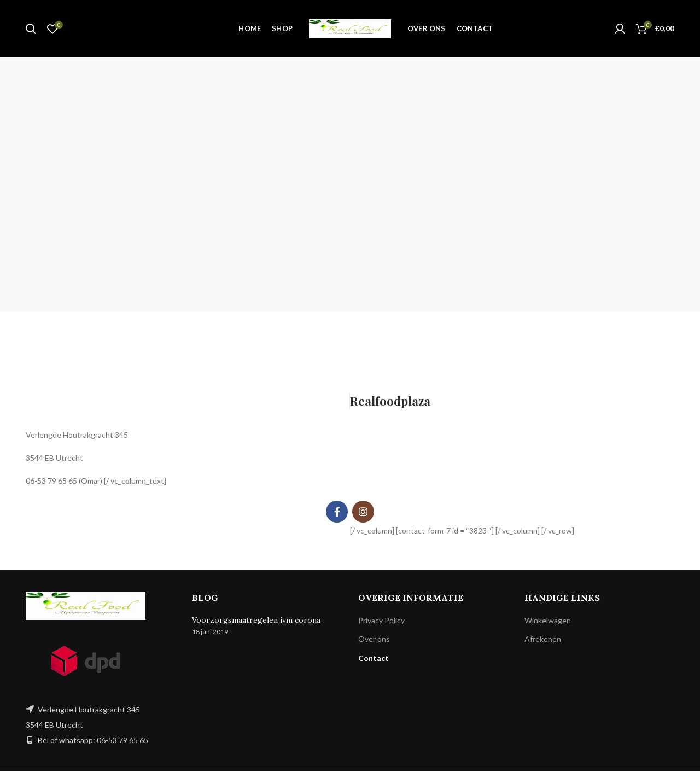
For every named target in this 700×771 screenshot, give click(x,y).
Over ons (374, 639)
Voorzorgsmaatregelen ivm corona (256, 620)
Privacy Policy (381, 620)
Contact (374, 658)
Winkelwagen (548, 620)
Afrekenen (543, 639)
